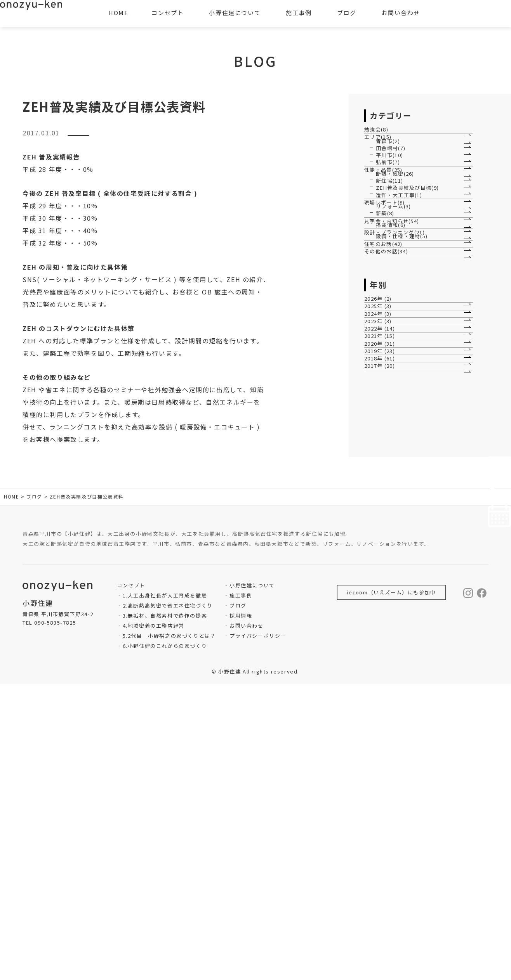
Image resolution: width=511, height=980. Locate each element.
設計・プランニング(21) (399, 434)
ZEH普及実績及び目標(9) (408, 304)
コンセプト (168, 13)
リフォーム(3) (394, 359)
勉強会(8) (381, 135)
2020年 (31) (384, 667)
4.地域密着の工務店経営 (154, 921)
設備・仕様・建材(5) (402, 450)
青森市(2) (388, 171)
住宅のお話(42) (388, 470)
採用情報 (241, 911)
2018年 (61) (384, 707)
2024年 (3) (382, 589)
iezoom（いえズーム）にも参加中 (391, 888)
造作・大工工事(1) (400, 323)
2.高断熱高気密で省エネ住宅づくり (168, 901)
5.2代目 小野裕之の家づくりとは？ (169, 931)
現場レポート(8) (389, 343)
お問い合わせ (247, 921)
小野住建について (252, 881)
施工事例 (241, 891)
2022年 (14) (384, 628)
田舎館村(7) (391, 190)
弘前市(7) (388, 229)
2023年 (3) (382, 608)
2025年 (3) (382, 569)
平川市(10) (390, 210)
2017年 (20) (384, 726)
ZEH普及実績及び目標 (110, 136)
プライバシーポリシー (258, 931)
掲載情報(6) (391, 414)
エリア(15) (382, 155)
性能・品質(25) (388, 249)
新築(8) (385, 378)
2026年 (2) (382, 549)
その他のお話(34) (391, 489)
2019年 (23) (384, 687)
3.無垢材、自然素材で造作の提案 (165, 911)
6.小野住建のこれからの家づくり (165, 941)
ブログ (238, 901)
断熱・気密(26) (395, 265)
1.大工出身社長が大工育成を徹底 (165, 891)
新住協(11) (390, 284)
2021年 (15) (384, 648)
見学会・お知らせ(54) (396, 398)
